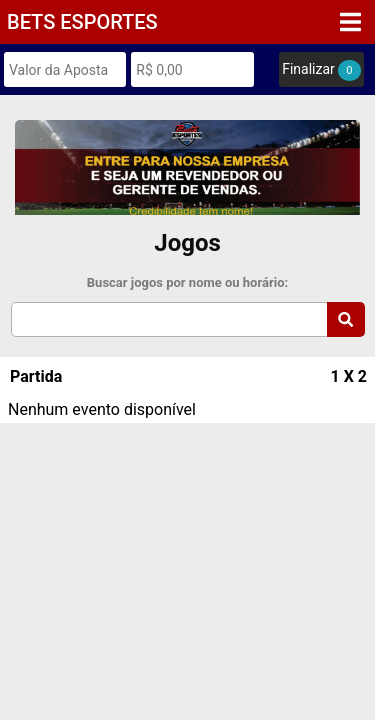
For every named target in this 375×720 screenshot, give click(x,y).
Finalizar (321, 70)
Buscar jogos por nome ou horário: (187, 282)
